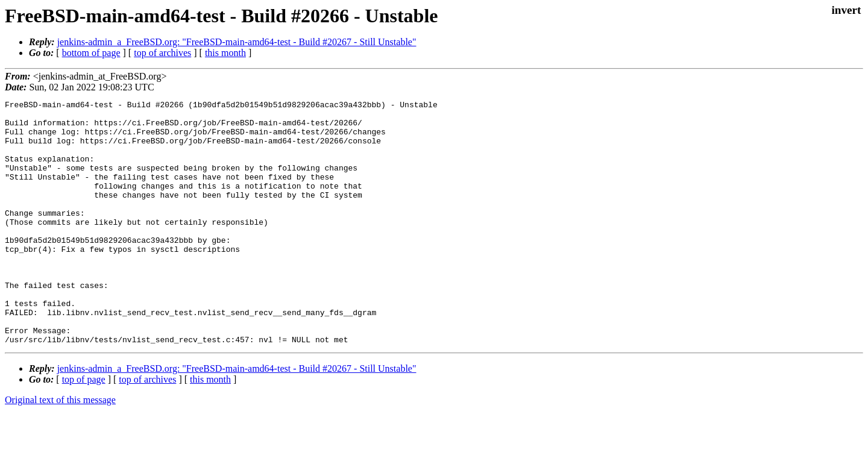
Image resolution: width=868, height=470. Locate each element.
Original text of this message (60, 449)
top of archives (162, 53)
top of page (84, 428)
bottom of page (91, 53)
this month (225, 53)
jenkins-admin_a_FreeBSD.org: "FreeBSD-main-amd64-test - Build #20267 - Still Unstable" (237, 42)
